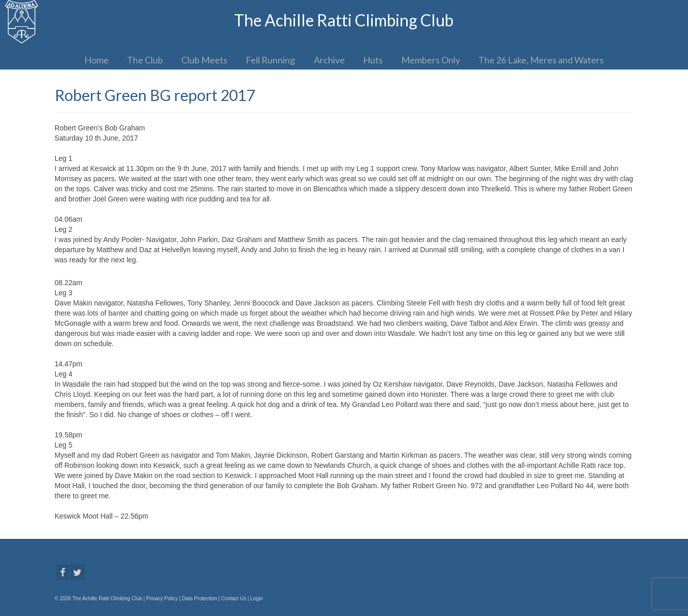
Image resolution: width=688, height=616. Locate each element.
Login (256, 598)
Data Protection (199, 598)
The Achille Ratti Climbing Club (344, 20)
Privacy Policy (162, 598)
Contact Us (233, 598)
